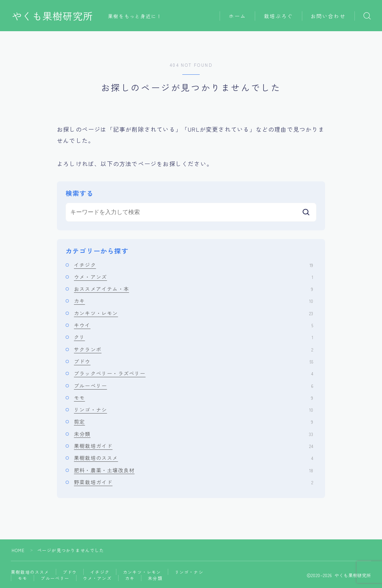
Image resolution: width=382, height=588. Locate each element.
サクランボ (194, 349)
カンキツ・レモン (194, 313)
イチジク (194, 265)
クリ (194, 337)
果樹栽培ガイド (194, 446)
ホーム (237, 16)
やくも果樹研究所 (53, 16)
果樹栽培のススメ (194, 458)
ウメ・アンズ (194, 277)
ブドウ (194, 361)
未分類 (194, 434)
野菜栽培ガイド (194, 482)
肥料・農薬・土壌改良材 (194, 470)
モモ (194, 398)
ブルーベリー (194, 386)
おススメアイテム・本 (194, 289)
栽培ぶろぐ (279, 16)
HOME (18, 550)
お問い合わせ (328, 16)
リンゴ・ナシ (194, 410)
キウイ (194, 325)
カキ (194, 301)
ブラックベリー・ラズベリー (194, 373)
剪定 (194, 422)
